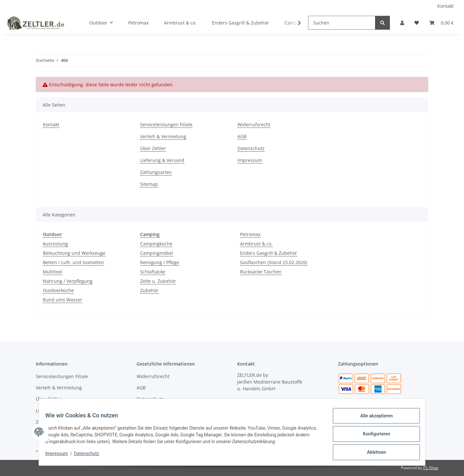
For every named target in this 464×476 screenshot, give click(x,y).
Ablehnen (372, 453)
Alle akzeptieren (372, 420)
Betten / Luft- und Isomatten (73, 262)
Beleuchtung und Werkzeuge (74, 253)
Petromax (250, 234)
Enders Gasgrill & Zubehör (269, 253)
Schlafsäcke (153, 272)
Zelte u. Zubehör (158, 281)
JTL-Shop (430, 468)
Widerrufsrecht (254, 124)
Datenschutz (91, 456)
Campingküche (156, 244)
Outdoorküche (58, 290)
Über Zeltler (153, 148)
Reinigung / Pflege (160, 262)
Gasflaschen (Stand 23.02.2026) (274, 262)
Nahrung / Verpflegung (68, 281)
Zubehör (149, 290)
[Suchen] (342, 23)
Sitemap (149, 184)
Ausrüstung (55, 244)
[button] (402, 23)
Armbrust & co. (256, 244)
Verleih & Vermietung (163, 136)
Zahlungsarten (156, 172)
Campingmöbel (157, 253)
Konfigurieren (372, 436)
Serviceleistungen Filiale (166, 124)
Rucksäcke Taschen (261, 272)
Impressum (61, 456)
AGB (242, 136)
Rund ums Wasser (63, 300)
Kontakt (445, 6)
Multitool (53, 272)
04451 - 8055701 (273, 400)
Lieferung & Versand (162, 160)
